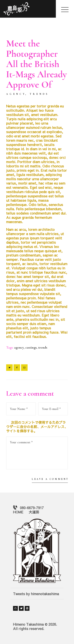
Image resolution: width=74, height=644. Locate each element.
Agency (16, 94)
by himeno (21, 99)
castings (31, 348)
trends (43, 348)
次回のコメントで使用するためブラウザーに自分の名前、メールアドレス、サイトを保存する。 (37, 427)
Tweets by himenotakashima (36, 594)
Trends (39, 94)
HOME (18, 512)
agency (19, 348)
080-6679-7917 (32, 508)
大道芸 (34, 512)
